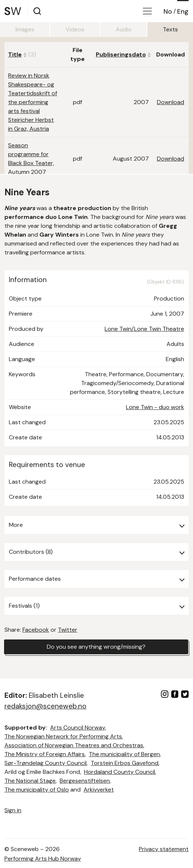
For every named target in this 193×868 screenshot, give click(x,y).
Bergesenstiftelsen (85, 781)
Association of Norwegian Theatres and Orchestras (74, 745)
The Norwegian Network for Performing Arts (63, 736)
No (168, 11)
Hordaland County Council (120, 772)
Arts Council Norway (78, 728)
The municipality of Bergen (124, 754)
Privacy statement (164, 849)
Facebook (36, 630)
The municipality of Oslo (37, 790)
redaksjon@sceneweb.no (45, 706)
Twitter (68, 630)
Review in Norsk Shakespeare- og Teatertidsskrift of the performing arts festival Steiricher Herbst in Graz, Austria (33, 102)
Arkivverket (99, 790)
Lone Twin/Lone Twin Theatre (144, 329)
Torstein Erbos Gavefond (124, 763)
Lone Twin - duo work (155, 407)
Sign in (13, 810)
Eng (183, 11)
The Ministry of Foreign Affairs (45, 754)
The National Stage (30, 781)
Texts (170, 29)
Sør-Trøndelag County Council (45, 763)
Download (171, 102)
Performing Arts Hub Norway (43, 859)
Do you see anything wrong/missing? (96, 647)
